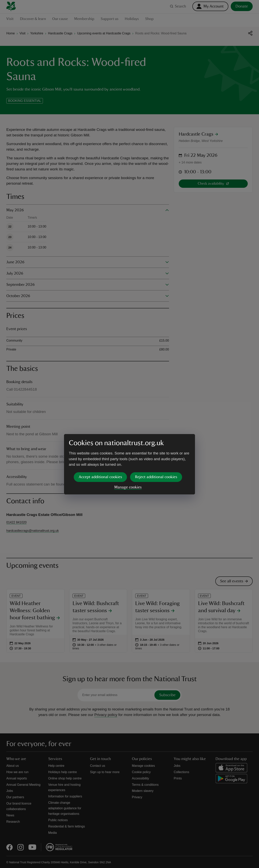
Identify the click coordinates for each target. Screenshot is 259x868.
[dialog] (129, 434)
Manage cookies (128, 457)
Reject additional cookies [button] (156, 447)
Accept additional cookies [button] (100, 447)
